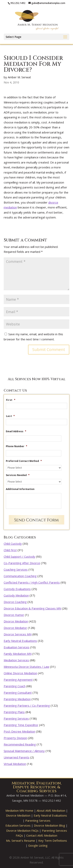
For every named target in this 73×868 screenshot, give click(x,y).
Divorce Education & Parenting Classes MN (32, 608)
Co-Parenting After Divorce (22, 563)
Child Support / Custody (19, 556)
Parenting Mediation (17, 699)
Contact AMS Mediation (42, 835)
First (11, 400)
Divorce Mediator (15, 628)
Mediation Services (16, 660)
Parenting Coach (15, 686)
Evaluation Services (17, 647)
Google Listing (38, 845)
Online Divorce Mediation (20, 673)
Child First (10, 550)
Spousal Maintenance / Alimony (24, 751)
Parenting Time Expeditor (21, 725)
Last (11, 416)
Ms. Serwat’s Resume (21, 841)
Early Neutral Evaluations (20, 641)
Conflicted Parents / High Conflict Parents (32, 582)
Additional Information (20, 489)
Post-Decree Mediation (19, 731)
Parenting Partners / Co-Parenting (27, 705)
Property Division (15, 738)
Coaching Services (16, 569)
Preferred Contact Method (24, 461)
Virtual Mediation (15, 764)
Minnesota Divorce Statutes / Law (26, 667)
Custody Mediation (16, 595)
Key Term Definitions (53, 841)
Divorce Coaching (15, 602)
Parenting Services (16, 718)
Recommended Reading (20, 744)
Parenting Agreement (18, 680)
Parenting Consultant (18, 693)
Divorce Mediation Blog (49, 825)
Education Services (18, 825)
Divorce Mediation (16, 621)
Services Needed (18, 475)
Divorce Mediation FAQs (22, 831)
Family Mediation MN (18, 654)
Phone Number (17, 446)
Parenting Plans (14, 712)
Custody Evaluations (17, 589)
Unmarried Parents (17, 757)
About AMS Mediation (51, 810)
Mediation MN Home (19, 810)
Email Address (16, 431)
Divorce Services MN (18, 634)
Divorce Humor (14, 615)
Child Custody (13, 544)
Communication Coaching (20, 576)
